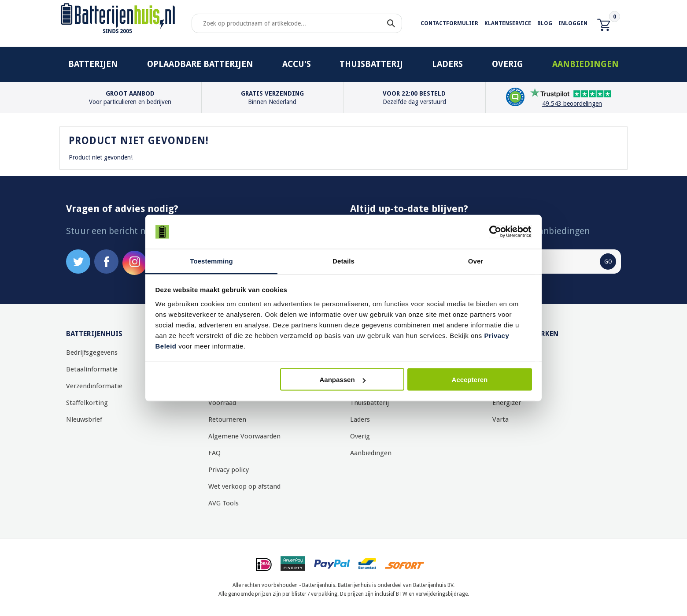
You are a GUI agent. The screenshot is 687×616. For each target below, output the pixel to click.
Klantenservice (508, 23)
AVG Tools (223, 503)
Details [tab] (343, 261)
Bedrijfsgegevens (92, 353)
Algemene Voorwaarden (244, 436)
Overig (508, 64)
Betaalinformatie (92, 369)
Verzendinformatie (94, 386)
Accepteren (470, 380)
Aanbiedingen (585, 64)
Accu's (297, 64)
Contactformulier (449, 23)
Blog (545, 23)
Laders (447, 64)
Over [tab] (476, 261)
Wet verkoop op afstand (244, 486)
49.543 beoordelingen (572, 104)
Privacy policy (229, 470)
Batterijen (93, 64)
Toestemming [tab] (211, 261)
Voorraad (222, 403)
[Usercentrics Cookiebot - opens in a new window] (493, 232)
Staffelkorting (87, 403)
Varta (500, 419)
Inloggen (573, 23)
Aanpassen (343, 380)
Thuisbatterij (371, 64)
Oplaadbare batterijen (200, 64)
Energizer (507, 403)
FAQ (214, 453)
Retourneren (227, 419)
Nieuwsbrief (84, 419)
